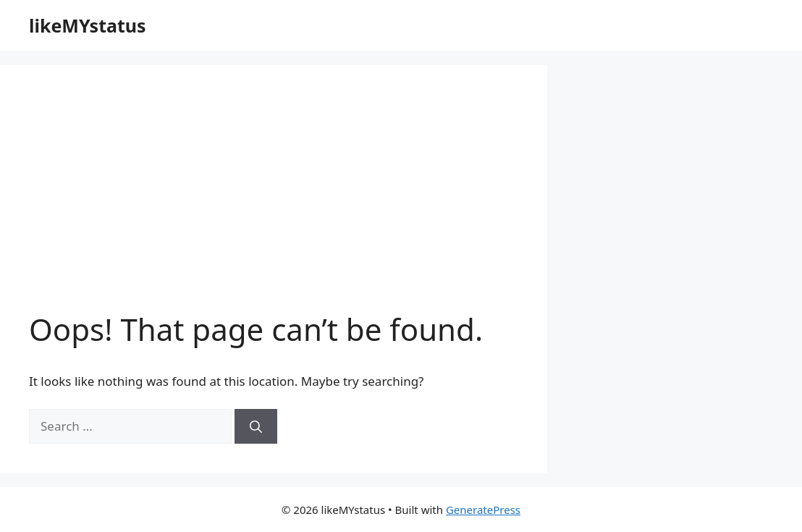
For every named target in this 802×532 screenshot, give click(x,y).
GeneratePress (483, 510)
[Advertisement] (274, 203)
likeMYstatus (88, 25)
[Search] (256, 426)
